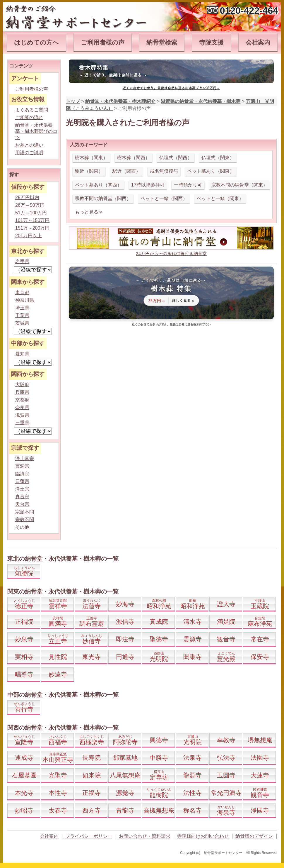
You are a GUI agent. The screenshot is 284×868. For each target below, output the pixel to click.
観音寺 (226, 639)
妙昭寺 (24, 810)
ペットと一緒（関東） (220, 198)
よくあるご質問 (32, 110)
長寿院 (91, 758)
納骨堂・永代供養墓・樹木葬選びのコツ (36, 131)
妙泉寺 (24, 639)
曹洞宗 (22, 466)
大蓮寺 (260, 775)
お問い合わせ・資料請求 (145, 836)
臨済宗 (22, 474)
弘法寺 (226, 758)
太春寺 (58, 810)
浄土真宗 (25, 458)
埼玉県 (22, 308)
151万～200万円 (32, 228)
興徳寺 (159, 740)
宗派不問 (25, 512)
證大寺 (226, 604)
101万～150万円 (32, 220)
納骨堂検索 (162, 42)
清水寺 (193, 622)
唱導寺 (24, 674)
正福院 (24, 622)
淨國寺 (260, 810)
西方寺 (91, 810)
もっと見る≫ (89, 212)
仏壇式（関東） (218, 158)
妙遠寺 (58, 674)
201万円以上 (29, 236)
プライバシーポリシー (89, 836)
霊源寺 (193, 639)
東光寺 (91, 657)
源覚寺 (125, 793)
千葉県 (22, 315)
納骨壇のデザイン (254, 836)
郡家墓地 (125, 758)
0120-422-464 (249, 11)
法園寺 (260, 758)
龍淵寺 (193, 775)
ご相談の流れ (29, 117)
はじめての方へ (36, 42)
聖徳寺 (159, 639)
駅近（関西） (126, 171)
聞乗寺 (193, 657)
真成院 (159, 622)
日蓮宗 (22, 481)
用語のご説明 (29, 153)
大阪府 (22, 385)
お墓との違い (29, 145)
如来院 (91, 775)
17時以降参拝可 (148, 185)
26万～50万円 (30, 205)
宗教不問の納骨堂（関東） (239, 185)
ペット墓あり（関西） (98, 185)
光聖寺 (58, 775)
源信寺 (125, 622)
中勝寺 (159, 758)
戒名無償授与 (164, 171)
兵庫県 (22, 392)
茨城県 (22, 323)
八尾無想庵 (125, 775)
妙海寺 (125, 604)
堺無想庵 (260, 740)
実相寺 (24, 657)
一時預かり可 (188, 185)
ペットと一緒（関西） (164, 198)
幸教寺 (226, 740)
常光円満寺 (226, 793)
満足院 (226, 622)
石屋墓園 (24, 775)
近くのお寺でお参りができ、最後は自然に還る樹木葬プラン (171, 324)
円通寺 (125, 657)
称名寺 (193, 810)
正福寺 (91, 793)
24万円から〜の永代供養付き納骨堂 (171, 254)
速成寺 (24, 758)
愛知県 (22, 354)
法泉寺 (193, 758)
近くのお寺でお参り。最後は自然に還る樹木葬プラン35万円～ (171, 88)
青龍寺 (125, 810)
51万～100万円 (31, 213)
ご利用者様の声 (103, 42)
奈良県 (22, 407)
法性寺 (193, 793)
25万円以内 (27, 197)
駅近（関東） (89, 171)
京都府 (22, 400)
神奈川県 (25, 300)
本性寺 (58, 793)
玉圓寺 (226, 775)
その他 (22, 527)
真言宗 (22, 497)
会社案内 (258, 42)
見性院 (58, 657)
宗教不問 (25, 519)
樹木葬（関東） (91, 158)
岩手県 (22, 261)
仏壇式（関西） (176, 158)
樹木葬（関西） (134, 158)
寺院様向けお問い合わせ (203, 836)
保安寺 (260, 657)
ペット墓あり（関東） (211, 171)
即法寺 (125, 639)
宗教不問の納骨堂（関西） (103, 198)
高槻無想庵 (159, 810)
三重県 (22, 423)
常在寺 (260, 639)
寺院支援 (211, 42)
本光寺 (24, 793)
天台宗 (22, 504)
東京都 (22, 293)
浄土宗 (22, 489)
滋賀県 (22, 415)
